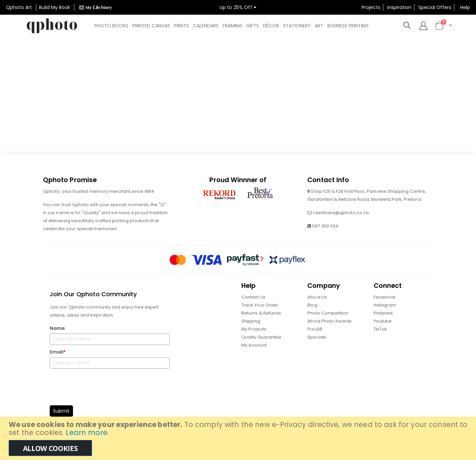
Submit (61, 411)
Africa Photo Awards (329, 321)
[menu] (233, 26)
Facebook (385, 297)
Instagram (385, 305)
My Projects (254, 329)
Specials (317, 337)
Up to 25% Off (238, 7)
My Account (254, 345)
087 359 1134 (325, 226)
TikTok (380, 329)
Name (57, 329)
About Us (317, 297)
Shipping (251, 321)
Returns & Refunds (261, 313)
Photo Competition (328, 313)
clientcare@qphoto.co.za (341, 213)
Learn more (86, 432)
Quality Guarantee (261, 337)
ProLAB (315, 329)
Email (58, 352)
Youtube (383, 321)
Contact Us (253, 297)
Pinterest (383, 313)
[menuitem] (111, 26)
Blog (312, 305)
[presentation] (100, 385)
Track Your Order (260, 305)
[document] (239, 438)
